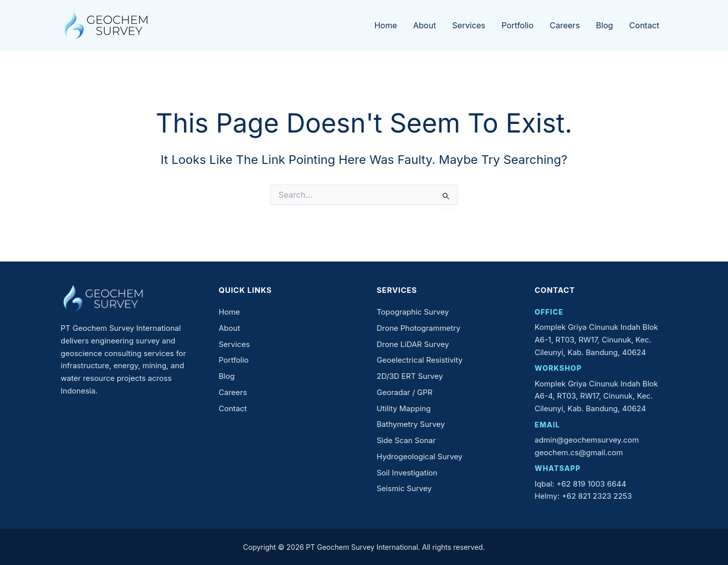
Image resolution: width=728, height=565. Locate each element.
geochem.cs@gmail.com (579, 452)
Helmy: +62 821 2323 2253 (583, 496)
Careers (565, 25)
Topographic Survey (413, 312)
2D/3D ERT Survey (410, 376)
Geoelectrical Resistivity (420, 360)
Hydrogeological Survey (420, 457)
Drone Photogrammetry (419, 328)
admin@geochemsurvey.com (587, 440)
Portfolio (517, 25)
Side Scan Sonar (406, 440)
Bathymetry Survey (411, 424)
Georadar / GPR (405, 392)
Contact (644, 25)
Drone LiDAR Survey (413, 344)
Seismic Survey (404, 488)
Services (469, 25)
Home (385, 25)
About (424, 25)
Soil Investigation (407, 473)
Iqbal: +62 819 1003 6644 (581, 484)
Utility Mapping (404, 408)
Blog (605, 25)
